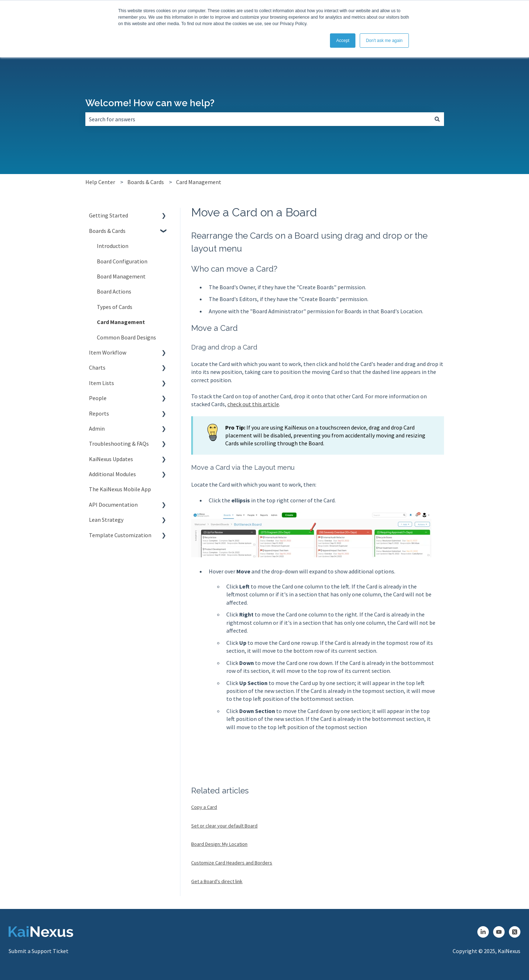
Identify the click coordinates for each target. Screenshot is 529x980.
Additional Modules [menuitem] (112, 474)
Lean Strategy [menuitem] (106, 520)
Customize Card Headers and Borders (232, 863)
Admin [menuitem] (97, 428)
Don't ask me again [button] (384, 41)
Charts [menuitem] (97, 367)
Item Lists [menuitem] (101, 383)
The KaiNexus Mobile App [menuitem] (120, 489)
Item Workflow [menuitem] (108, 352)
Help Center (100, 182)
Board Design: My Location (219, 844)
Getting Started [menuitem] (108, 215)
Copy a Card (204, 807)
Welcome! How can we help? (150, 103)
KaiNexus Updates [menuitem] (111, 459)
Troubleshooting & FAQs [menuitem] (119, 444)
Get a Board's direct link (217, 881)
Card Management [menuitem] (121, 322)
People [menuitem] (98, 398)
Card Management (199, 182)
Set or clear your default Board (224, 826)
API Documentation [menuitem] (113, 505)
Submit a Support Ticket (39, 951)
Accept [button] (343, 41)
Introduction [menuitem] (113, 246)
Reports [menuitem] (99, 413)
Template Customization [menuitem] (120, 535)
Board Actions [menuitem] (114, 291)
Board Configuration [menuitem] (122, 261)
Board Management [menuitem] (121, 276)
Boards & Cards (146, 182)
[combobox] (258, 119)
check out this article (253, 404)
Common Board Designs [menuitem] (126, 337)
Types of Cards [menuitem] (115, 307)
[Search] (437, 119)
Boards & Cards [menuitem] (107, 231)
